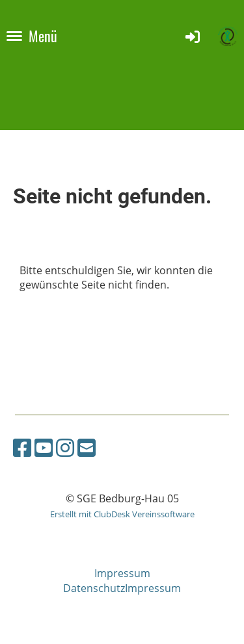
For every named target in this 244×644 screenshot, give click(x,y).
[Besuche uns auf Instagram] (65, 447)
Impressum (122, 573)
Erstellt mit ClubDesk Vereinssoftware (122, 514)
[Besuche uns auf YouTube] (44, 447)
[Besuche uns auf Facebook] (22, 447)
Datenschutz (94, 588)
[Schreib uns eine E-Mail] (87, 447)
